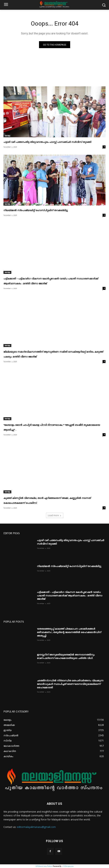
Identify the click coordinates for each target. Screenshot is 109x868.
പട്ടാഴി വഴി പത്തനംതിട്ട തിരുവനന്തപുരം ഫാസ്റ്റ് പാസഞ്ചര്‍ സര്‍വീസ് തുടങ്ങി (47, 142)
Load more (55, 515)
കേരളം (7, 136)
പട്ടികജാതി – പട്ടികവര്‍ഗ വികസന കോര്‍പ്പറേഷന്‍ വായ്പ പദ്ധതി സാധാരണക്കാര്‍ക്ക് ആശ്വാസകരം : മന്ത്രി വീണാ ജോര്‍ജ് (70, 596)
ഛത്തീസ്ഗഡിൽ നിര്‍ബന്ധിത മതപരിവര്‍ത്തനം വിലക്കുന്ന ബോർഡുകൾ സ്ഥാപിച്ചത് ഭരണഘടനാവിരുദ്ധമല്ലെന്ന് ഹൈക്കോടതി (70, 684)
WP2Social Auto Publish (44, 866)
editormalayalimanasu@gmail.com (36, 827)
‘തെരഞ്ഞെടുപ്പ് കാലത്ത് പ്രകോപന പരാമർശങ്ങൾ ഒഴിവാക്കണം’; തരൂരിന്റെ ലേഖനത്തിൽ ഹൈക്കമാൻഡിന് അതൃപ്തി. (69, 632)
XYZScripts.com (68, 866)
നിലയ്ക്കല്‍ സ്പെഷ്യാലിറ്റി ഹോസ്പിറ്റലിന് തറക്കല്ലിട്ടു (36, 210)
